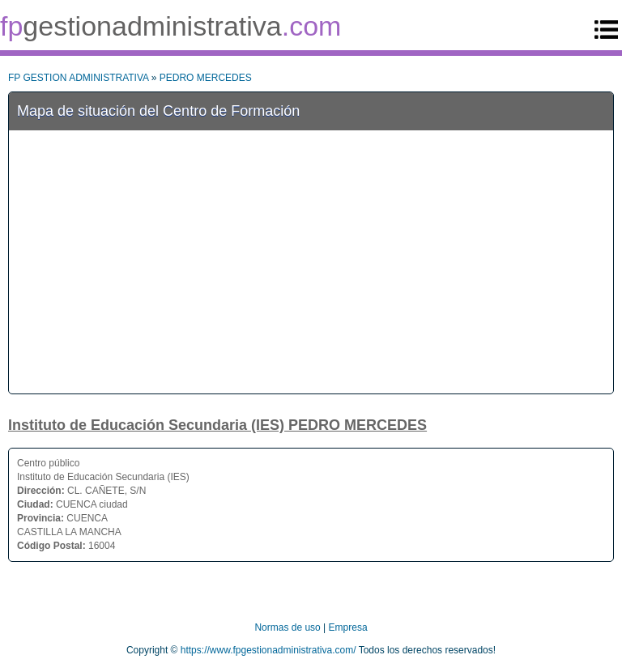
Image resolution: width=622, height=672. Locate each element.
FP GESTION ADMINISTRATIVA (78, 78)
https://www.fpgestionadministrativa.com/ (268, 650)
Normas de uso (287, 627)
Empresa (348, 627)
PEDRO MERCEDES (206, 78)
